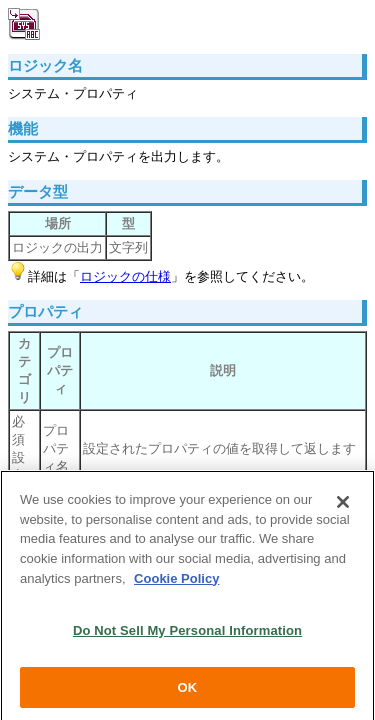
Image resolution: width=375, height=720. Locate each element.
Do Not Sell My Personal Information (187, 633)
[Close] (343, 505)
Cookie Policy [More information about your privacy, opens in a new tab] (176, 580)
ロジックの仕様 (125, 276)
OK (188, 690)
